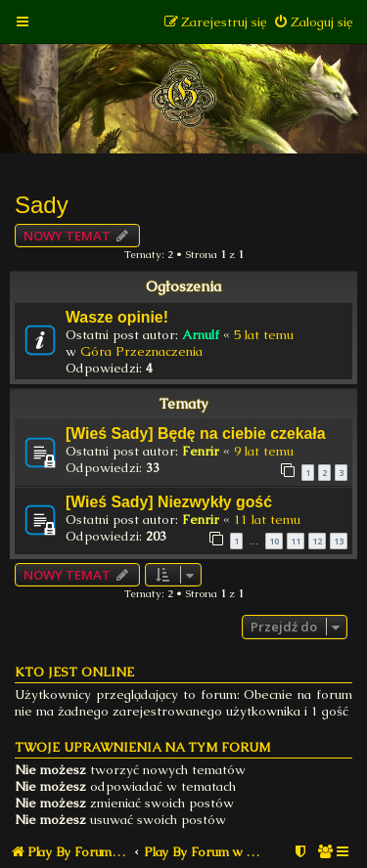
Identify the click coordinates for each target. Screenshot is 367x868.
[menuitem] (313, 22)
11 (296, 541)
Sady (42, 205)
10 (274, 541)
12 (317, 541)
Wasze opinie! (117, 317)
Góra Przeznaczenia (141, 351)
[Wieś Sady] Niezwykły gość (169, 502)
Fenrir (201, 451)
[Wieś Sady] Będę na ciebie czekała (196, 434)
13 (339, 541)
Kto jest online (74, 672)
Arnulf (201, 335)
